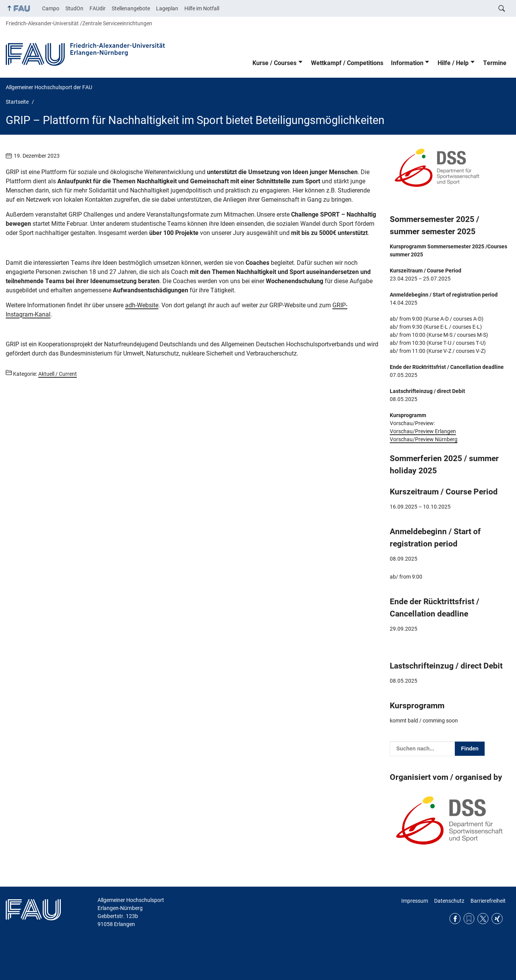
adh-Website (142, 305)
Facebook (455, 919)
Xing (497, 919)
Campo (51, 8)
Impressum (415, 901)
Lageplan (167, 8)
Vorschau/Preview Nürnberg (424, 439)
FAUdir (98, 8)
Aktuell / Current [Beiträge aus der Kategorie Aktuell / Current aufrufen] (58, 374)
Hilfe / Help (453, 63)
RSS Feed (469, 919)
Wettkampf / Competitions (347, 63)
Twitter (483, 919)
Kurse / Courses (274, 63)
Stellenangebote (131, 8)
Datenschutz (449, 901)
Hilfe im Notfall (202, 8)
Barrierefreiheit (488, 901)
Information (407, 63)
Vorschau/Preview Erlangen (423, 431)
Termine (495, 63)
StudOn (74, 8)
